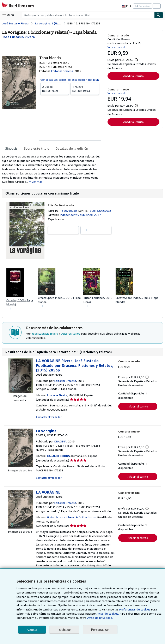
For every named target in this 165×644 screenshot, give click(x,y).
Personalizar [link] (100, 630)
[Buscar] (159, 15)
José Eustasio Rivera (45, 335)
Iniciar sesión (143, 6)
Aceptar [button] (32, 630)
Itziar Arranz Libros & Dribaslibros (71, 519)
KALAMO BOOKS (59, 458)
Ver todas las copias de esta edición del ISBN (70, 79)
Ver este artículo (117, 47)
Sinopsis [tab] (11, 148)
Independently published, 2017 (80, 216)
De (55, 88)
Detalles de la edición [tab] (70, 148)
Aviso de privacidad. (76, 618)
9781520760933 (101, 212)
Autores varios (71, 335)
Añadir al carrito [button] (133, 76)
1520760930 (69, 212)
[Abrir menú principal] (9, 15)
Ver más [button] (37, 183)
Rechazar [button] (64, 630)
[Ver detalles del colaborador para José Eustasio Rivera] (19, 37)
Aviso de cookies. (83, 614)
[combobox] (88, 15)
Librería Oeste (57, 397)
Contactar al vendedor (48, 418)
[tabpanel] (51, 170)
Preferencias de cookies (116, 609)
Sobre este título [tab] (36, 148)
